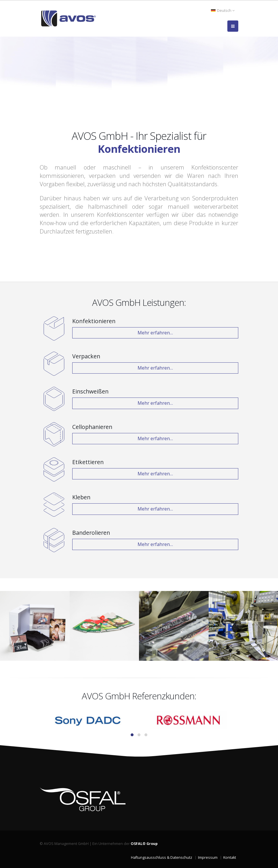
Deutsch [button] (223, 11)
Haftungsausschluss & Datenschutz (162, 857)
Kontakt (230, 857)
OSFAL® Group (144, 844)
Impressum (208, 857)
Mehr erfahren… (155, 333)
